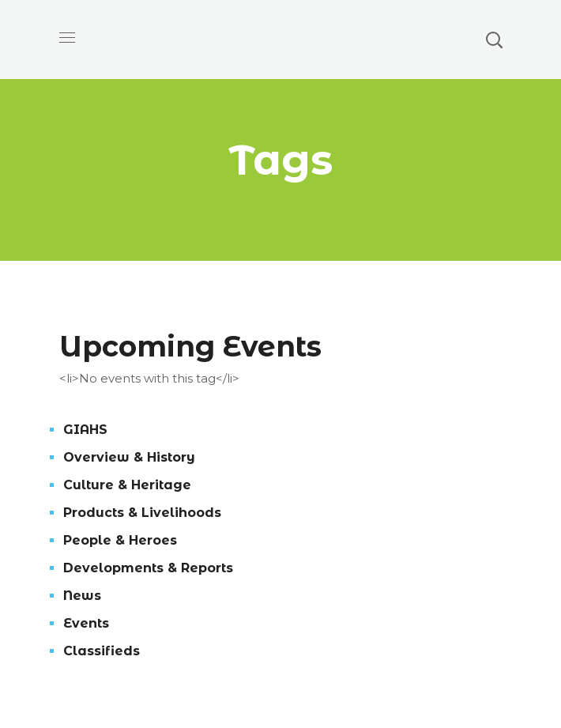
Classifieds (102, 651)
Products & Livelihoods (142, 513)
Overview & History (129, 457)
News (82, 596)
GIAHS (85, 430)
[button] (494, 40)
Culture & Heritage (127, 485)
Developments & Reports (148, 568)
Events (86, 623)
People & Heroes (120, 540)
